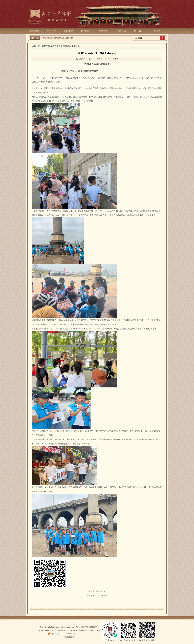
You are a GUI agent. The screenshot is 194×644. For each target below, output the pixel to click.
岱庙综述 (52, 31)
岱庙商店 (139, 31)
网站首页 (35, 31)
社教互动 (121, 31)
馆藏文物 (69, 31)
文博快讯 (76, 46)
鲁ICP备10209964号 (90, 627)
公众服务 (156, 31)
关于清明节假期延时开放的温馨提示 (57, 38)
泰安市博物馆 (48, 46)
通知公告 (35, 38)
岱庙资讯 (67, 46)
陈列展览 (87, 31)
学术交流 (104, 31)
